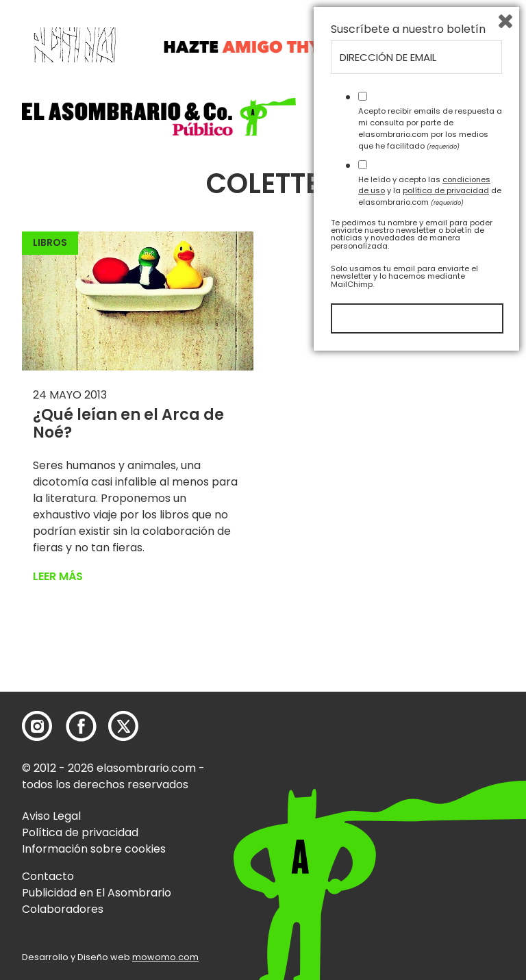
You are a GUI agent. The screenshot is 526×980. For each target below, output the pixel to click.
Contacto (48, 876)
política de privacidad (446, 813)
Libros (50, 242)
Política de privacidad (80, 832)
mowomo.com (165, 957)
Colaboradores (63, 909)
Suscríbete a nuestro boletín (408, 652)
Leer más (58, 576)
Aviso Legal (51, 816)
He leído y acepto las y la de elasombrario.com (430, 813)
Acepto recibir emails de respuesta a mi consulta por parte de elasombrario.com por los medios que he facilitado (430, 751)
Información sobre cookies (94, 849)
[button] (159, 117)
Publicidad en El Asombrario (97, 893)
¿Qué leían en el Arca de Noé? (128, 424)
